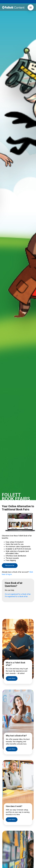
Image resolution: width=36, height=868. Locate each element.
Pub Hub (5, 852)
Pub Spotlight (6, 855)
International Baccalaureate (10, 828)
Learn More (12, 227)
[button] (31, 7)
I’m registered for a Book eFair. (16, 145)
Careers (4, 838)
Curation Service (22, 818)
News (4, 842)
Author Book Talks (23, 814)
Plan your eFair (10, 114)
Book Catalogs (22, 816)
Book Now (18, 611)
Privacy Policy (15, 867)
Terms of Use (5, 867)
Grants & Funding (7, 821)
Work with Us (6, 857)
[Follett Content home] (13, 786)
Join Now (22, 798)
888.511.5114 (18, 865)
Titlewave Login (7, 814)
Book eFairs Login (8, 816)
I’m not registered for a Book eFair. (18, 143)
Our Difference (6, 845)
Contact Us (5, 840)
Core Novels (6, 826)
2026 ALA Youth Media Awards (12, 847)
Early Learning (6, 830)
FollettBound (6, 818)
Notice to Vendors (27, 867)
